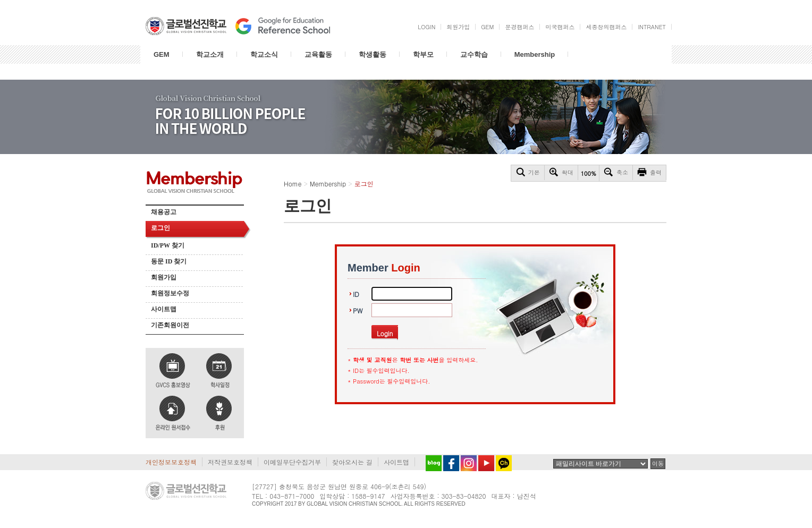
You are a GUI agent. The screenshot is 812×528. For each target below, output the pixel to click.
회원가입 (164, 277)
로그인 (160, 228)
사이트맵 (164, 309)
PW (358, 310)
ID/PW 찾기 (168, 245)
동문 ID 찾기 (169, 261)
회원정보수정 (170, 293)
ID (356, 294)
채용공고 (164, 212)
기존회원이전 (170, 325)
